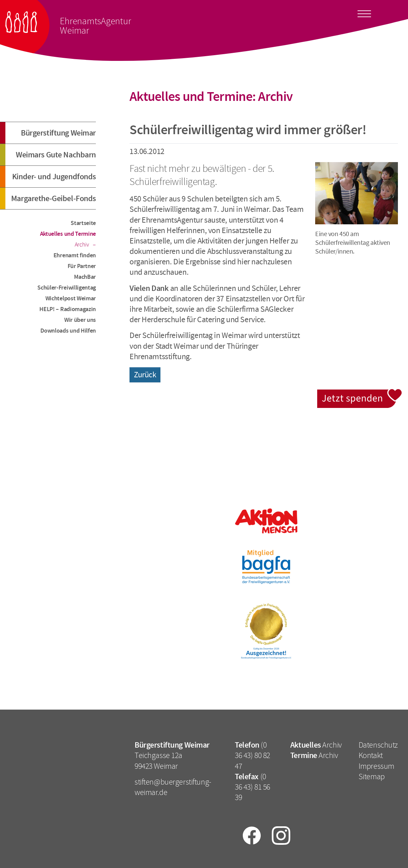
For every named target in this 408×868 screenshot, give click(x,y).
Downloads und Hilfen (68, 331)
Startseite (83, 223)
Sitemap (372, 777)
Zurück (145, 375)
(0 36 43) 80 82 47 (252, 755)
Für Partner (82, 266)
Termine (304, 755)
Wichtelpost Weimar (71, 298)
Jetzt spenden (360, 393)
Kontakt (371, 755)
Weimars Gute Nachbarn (56, 155)
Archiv (83, 244)
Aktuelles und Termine (68, 234)
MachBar (85, 277)
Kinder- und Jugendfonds (54, 177)
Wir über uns (80, 320)
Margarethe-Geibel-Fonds (53, 198)
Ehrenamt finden (75, 255)
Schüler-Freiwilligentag (67, 288)
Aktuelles (306, 745)
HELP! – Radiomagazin (68, 309)
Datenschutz (378, 745)
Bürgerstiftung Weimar (58, 133)
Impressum (376, 766)
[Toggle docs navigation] (364, 13)
